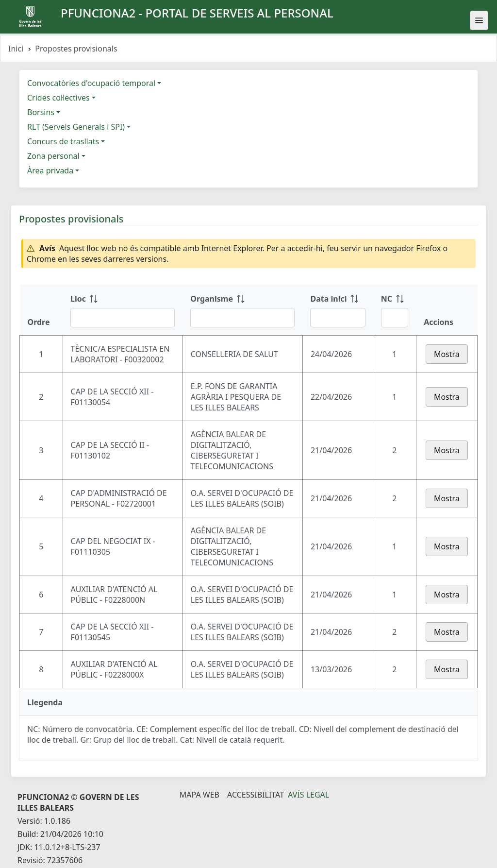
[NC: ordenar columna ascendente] (395, 310)
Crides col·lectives (58, 98)
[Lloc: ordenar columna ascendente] (123, 310)
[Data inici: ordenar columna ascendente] (338, 310)
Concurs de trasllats (63, 141)
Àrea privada (50, 170)
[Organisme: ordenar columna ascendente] (242, 310)
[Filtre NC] (395, 318)
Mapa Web (199, 795)
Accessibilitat (256, 795)
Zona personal (53, 156)
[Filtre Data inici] (338, 318)
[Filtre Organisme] (242, 318)
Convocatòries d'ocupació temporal (91, 83)
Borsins (41, 112)
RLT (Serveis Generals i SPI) (76, 127)
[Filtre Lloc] (123, 318)
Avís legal (308, 795)
